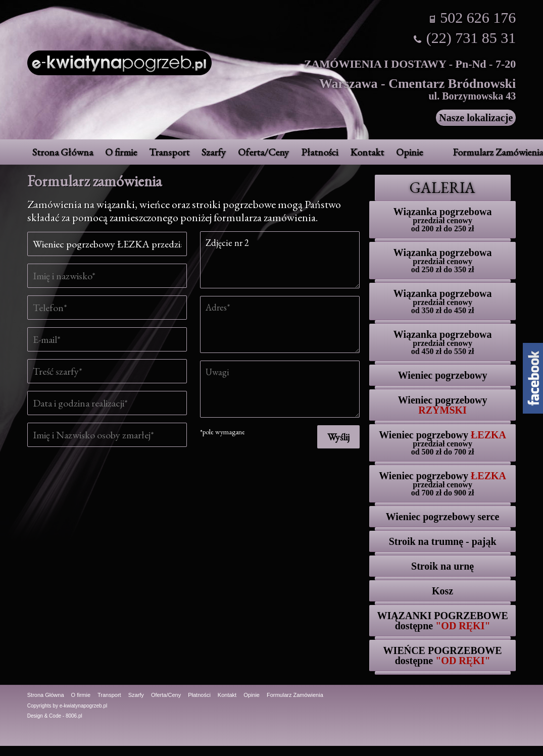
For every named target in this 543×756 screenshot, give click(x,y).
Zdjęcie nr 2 (280, 260)
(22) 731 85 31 (471, 38)
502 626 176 (478, 17)
